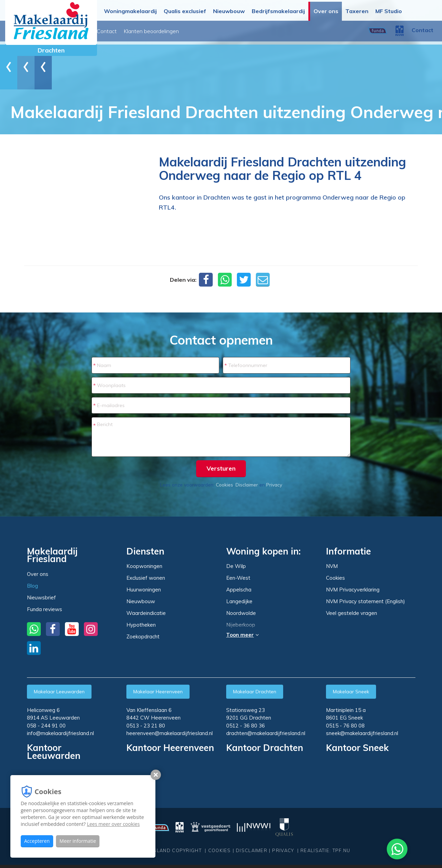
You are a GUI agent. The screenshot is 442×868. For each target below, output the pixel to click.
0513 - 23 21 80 (146, 726)
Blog (139, 31)
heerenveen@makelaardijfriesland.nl (170, 733)
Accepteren (37, 841)
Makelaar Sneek (351, 692)
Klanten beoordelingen (243, 31)
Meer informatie (78, 841)
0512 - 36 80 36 (246, 726)
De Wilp (236, 566)
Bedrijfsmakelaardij (278, 11)
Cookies (224, 485)
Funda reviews (45, 609)
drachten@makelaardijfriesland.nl (266, 733)
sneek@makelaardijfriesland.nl (362, 733)
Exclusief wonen (146, 578)
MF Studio (389, 11)
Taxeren (357, 11)
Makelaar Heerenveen (158, 692)
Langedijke (239, 601)
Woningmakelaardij (130, 11)
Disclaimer (247, 485)
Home (22, 67)
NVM (332, 566)
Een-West (238, 578)
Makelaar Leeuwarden (59, 692)
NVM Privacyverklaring (353, 590)
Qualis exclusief (185, 11)
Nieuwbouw (229, 11)
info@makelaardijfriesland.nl (60, 733)
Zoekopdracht (143, 636)
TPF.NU (342, 850)
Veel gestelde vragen (352, 613)
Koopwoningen (144, 566)
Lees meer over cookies (113, 824)
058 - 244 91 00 (46, 726)
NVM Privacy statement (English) (366, 601)
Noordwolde (241, 613)
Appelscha (239, 590)
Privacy (274, 485)
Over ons (326, 11)
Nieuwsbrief (166, 31)
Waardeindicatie (146, 613)
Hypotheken (141, 625)
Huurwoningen (144, 590)
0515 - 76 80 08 (345, 726)
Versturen (221, 468)
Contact (198, 31)
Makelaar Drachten (255, 692)
